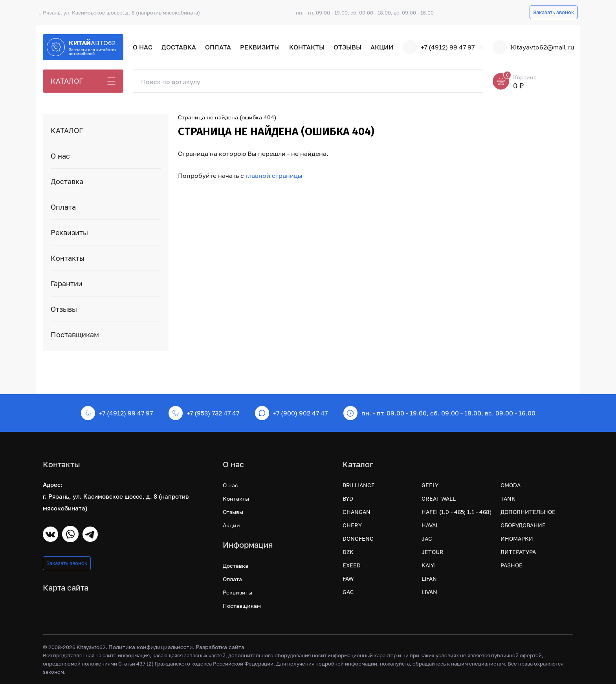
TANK (508, 498)
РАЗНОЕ (511, 565)
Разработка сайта (220, 647)
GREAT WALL (439, 498)
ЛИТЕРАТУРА (518, 552)
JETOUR (433, 552)
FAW (348, 579)
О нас (143, 47)
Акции (382, 47)
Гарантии (67, 283)
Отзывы (347, 47)
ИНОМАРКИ (517, 539)
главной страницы (274, 176)
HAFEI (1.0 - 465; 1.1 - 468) (456, 512)
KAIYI (429, 565)
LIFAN (429, 579)
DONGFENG (358, 539)
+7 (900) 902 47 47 (291, 413)
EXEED (352, 565)
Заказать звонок (554, 12)
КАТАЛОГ (67, 81)
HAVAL (430, 525)
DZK (348, 552)
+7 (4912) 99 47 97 (439, 47)
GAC (348, 592)
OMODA (511, 485)
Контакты (307, 47)
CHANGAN (357, 512)
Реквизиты (260, 47)
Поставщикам (75, 335)
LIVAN (429, 592)
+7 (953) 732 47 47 (204, 413)
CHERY (352, 525)
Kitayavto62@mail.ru (533, 47)
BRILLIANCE (359, 485)
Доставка (179, 47)
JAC (427, 539)
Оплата (218, 47)
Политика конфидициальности (151, 647)
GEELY (430, 485)
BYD (348, 498)
